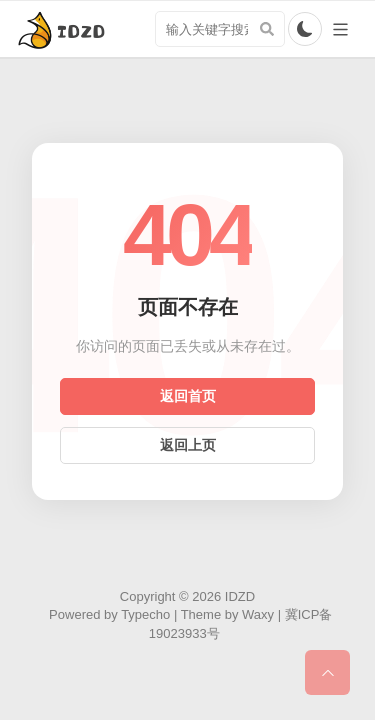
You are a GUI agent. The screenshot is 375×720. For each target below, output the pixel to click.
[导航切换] (340, 29)
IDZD (240, 596)
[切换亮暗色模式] (305, 29)
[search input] (220, 29)
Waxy (258, 614)
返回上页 (188, 445)
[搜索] (267, 29)
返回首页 (188, 396)
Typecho (145, 614)
